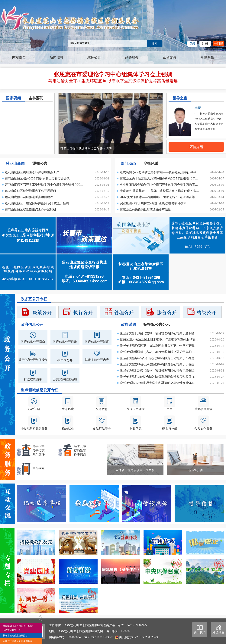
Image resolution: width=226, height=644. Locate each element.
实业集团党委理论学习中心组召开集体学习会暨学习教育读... (160, 185)
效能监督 (80, 450)
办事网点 (80, 454)
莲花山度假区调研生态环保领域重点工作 (32, 172)
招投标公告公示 (157, 325)
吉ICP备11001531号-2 (98, 637)
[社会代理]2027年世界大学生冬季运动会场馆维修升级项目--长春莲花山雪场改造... (160, 383)
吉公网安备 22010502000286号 (139, 637)
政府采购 (128, 325)
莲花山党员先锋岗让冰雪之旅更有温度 (145, 209)
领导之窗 (180, 98)
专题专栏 (207, 57)
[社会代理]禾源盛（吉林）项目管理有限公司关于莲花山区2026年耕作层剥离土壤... (160, 352)
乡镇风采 (151, 163)
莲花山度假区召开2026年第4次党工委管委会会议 (37, 178)
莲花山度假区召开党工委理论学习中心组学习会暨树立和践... (45, 185)
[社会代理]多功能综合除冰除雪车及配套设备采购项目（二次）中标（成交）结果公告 (160, 377)
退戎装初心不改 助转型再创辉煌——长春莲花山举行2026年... (160, 172)
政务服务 (132, 57)
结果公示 (80, 446)
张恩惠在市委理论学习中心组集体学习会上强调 (113, 74)
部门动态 (128, 163)
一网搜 (218, 44)
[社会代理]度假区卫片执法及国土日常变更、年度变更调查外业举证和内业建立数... (160, 346)
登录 (192, 44)
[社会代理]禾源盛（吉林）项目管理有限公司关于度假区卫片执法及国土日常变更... (160, 333)
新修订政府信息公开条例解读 (18, 641)
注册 (205, 44)
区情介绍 (196, 147)
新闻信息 (56, 57)
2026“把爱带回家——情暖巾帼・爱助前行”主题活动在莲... (158, 197)
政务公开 (94, 57)
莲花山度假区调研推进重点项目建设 (29, 197)
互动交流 (169, 57)
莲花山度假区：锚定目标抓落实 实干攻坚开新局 (37, 203)
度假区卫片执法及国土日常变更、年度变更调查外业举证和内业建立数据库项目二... (160, 339)
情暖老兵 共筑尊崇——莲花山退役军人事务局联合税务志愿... (160, 191)
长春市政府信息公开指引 (15, 636)
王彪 (198, 107)
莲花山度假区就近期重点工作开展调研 (31, 191)
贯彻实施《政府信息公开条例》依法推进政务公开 (19, 628)
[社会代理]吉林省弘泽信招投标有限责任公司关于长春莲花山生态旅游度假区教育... (160, 358)
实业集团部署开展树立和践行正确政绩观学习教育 (153, 203)
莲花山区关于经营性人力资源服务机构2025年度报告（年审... (160, 178)
